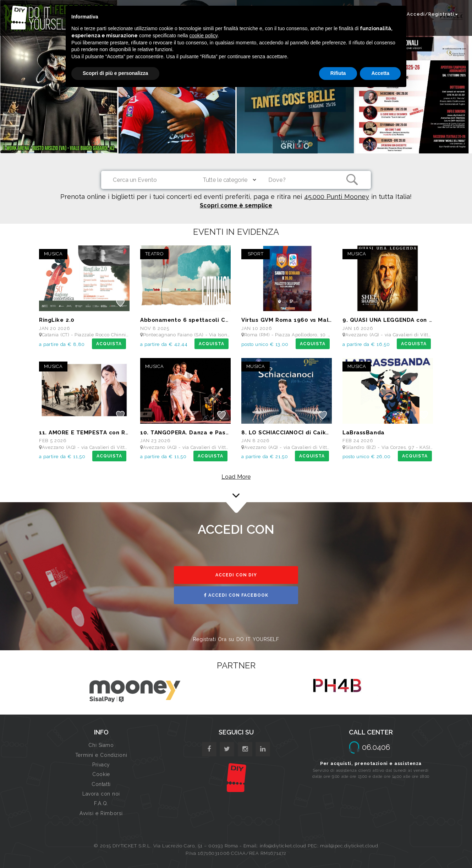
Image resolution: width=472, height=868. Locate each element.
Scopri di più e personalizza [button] (115, 73)
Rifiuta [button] (338, 73)
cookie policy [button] (204, 36)
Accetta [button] (380, 73)
